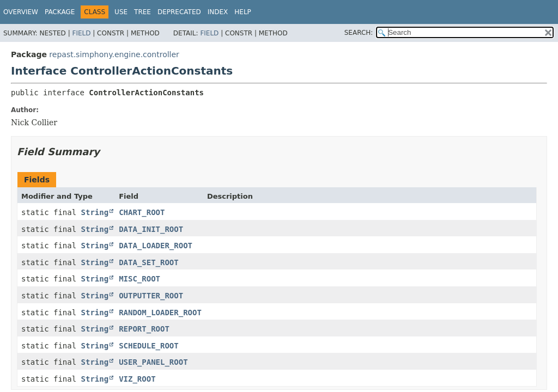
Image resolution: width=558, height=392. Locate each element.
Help (243, 12)
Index (218, 12)
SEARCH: (359, 33)
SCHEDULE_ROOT (149, 346)
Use (121, 12)
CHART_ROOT (142, 212)
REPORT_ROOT (144, 329)
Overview (21, 12)
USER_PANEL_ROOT (153, 362)
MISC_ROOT (139, 279)
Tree (142, 12)
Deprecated (179, 12)
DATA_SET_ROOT (149, 262)
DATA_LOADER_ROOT (156, 246)
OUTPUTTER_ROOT (151, 296)
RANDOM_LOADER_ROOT (160, 313)
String (95, 212)
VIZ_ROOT (137, 379)
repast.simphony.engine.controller (114, 54)
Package (60, 12)
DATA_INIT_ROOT (151, 229)
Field (81, 33)
